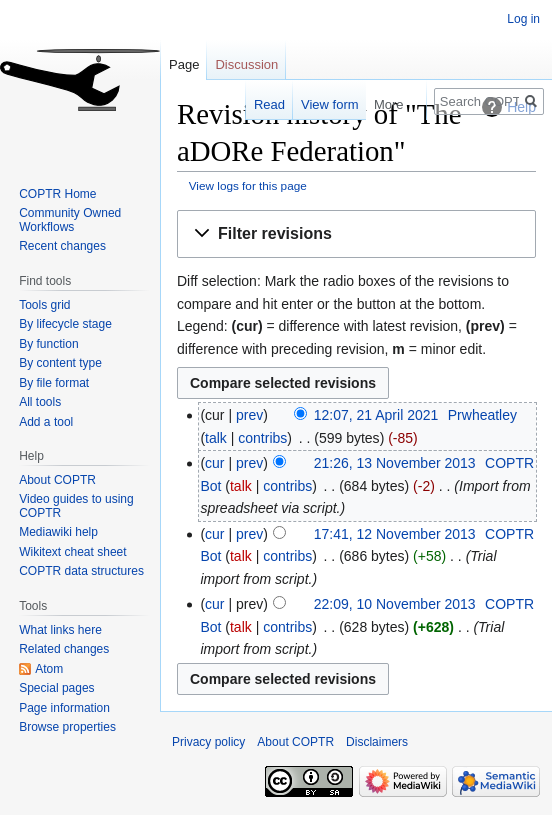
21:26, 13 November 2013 (395, 463)
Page (184, 64)
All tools (40, 402)
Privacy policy (208, 742)
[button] (356, 234)
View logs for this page (248, 185)
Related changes (64, 649)
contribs (262, 438)
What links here (60, 630)
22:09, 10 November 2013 (395, 604)
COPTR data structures (81, 571)
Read (254, 104)
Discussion (246, 64)
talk (216, 438)
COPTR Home (57, 194)
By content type (60, 363)
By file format (54, 383)
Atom (49, 669)
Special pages (56, 688)
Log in (523, 19)
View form (315, 104)
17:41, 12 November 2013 (395, 534)
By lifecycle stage (65, 324)
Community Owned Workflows (70, 220)
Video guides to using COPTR (76, 506)
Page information (64, 708)
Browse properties (67, 727)
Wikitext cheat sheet (72, 552)
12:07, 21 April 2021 (376, 415)
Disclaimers (377, 742)
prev (249, 415)
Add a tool (46, 422)
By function (48, 344)
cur (214, 463)
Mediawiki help (58, 532)
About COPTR (57, 480)
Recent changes (62, 246)
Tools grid (44, 305)
